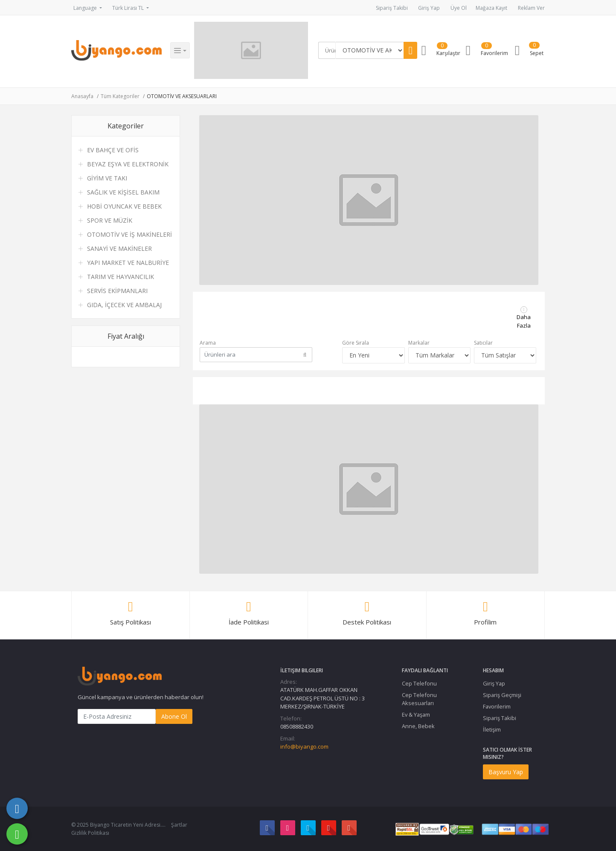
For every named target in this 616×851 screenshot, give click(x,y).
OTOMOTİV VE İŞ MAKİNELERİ (129, 234)
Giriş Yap (429, 8)
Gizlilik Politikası (90, 833)
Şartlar (179, 825)
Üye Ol (459, 8)
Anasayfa (82, 96)
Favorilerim (497, 706)
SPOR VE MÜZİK (110, 220)
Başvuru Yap (506, 772)
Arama (208, 343)
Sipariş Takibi (392, 8)
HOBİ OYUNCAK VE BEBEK (124, 206)
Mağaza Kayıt (491, 8)
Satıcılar (483, 343)
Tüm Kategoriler (120, 96)
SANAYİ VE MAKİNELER (119, 248)
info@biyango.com (304, 746)
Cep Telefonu (419, 683)
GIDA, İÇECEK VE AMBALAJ (124, 305)
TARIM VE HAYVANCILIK (121, 277)
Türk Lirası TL (129, 8)
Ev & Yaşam (416, 714)
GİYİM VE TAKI (107, 178)
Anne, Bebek (418, 726)
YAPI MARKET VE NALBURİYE (128, 263)
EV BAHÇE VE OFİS (113, 150)
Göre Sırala (356, 343)
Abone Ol (174, 716)
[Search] (328, 50)
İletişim (492, 729)
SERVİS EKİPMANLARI (117, 291)
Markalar (419, 343)
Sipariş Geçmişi (502, 695)
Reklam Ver (531, 8)
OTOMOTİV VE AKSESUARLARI (182, 96)
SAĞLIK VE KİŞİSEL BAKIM (123, 192)
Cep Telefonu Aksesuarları (419, 699)
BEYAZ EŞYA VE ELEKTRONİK (128, 164)
